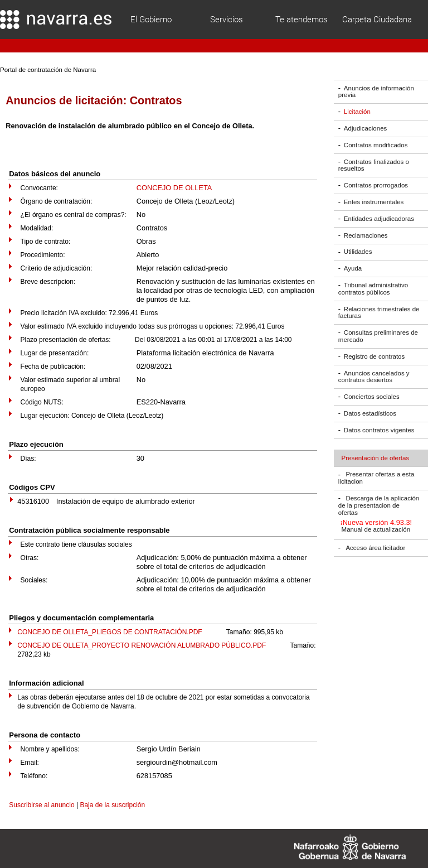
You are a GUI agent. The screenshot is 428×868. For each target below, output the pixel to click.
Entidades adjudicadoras (379, 219)
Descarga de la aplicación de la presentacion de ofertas (379, 505)
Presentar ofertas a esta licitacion (376, 478)
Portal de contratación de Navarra (48, 70)
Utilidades (358, 252)
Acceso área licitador (375, 548)
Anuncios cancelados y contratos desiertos (374, 377)
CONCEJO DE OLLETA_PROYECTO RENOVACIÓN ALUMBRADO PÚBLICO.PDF (142, 645)
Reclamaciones (366, 235)
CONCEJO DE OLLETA (174, 188)
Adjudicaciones (365, 128)
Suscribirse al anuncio (42, 805)
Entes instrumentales (374, 202)
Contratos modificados (376, 145)
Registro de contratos (374, 356)
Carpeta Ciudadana (377, 20)
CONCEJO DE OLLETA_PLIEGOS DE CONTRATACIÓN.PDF (110, 632)
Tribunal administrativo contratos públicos (373, 289)
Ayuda (353, 268)
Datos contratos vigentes (379, 430)
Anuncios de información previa (376, 92)
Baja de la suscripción (112, 805)
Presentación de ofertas (376, 458)
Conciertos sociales (372, 397)
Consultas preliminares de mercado (378, 336)
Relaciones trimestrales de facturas (379, 313)
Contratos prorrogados (376, 185)
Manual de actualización (376, 530)
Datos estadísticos (370, 413)
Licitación (357, 112)
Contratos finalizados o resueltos (374, 165)
